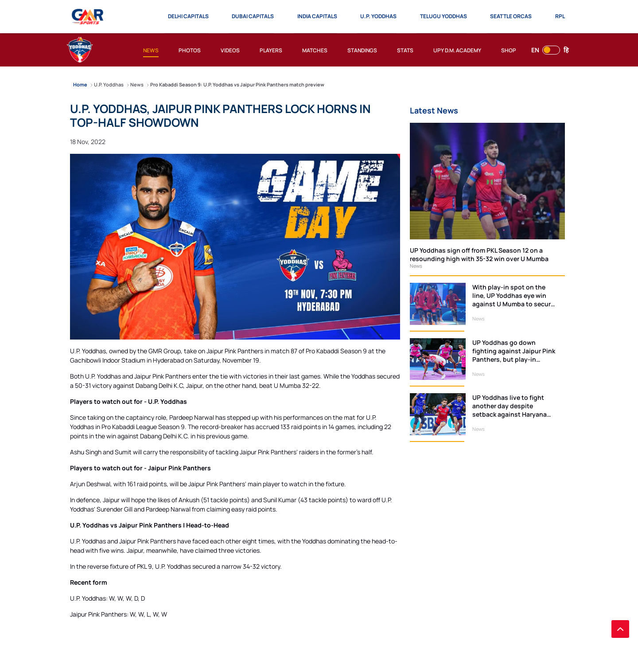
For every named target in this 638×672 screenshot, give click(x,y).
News (416, 266)
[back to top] (620, 629)
